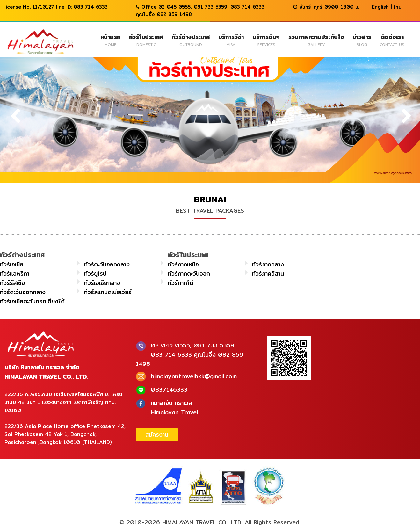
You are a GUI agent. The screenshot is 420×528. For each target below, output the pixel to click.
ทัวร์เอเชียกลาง (102, 283)
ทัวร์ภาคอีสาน (268, 274)
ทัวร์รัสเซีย (12, 283)
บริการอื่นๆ (266, 40)
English (380, 7)
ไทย (398, 7)
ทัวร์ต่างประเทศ (191, 40)
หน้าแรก (110, 40)
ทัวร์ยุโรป (95, 274)
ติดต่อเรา (392, 40)
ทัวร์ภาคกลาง (268, 264)
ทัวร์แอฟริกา (15, 274)
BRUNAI (210, 199)
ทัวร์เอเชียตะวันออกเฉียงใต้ (32, 301)
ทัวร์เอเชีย (12, 264)
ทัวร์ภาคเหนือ (183, 264)
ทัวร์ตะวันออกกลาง (107, 264)
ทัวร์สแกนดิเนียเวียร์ (108, 292)
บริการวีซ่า (231, 40)
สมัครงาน (157, 434)
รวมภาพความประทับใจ (316, 40)
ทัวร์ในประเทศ (146, 40)
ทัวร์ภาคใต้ (181, 283)
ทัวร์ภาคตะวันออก (189, 274)
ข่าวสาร (362, 40)
